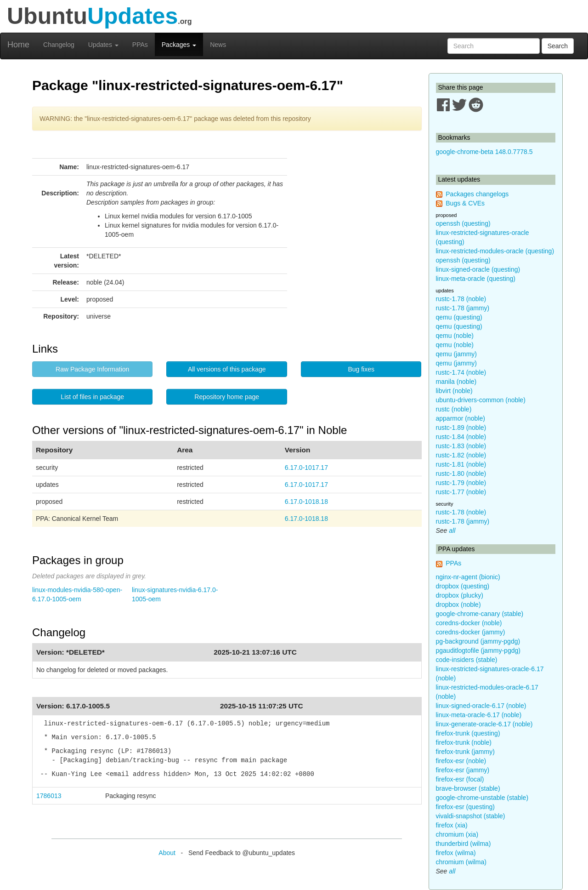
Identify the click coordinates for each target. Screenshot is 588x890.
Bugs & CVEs (465, 203)
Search (558, 46)
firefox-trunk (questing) (468, 733)
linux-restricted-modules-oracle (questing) (495, 251)
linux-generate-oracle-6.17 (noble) (484, 724)
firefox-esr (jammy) (463, 770)
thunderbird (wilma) (464, 844)
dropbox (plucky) (460, 595)
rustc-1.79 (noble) (461, 483)
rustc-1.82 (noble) (461, 455)
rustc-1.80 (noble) (461, 474)
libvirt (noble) (454, 391)
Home (18, 45)
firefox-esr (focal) (460, 779)
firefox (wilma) (456, 853)
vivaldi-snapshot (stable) (471, 816)
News (218, 45)
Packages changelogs (477, 194)
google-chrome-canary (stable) (480, 614)
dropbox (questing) (463, 586)
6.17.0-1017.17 (306, 468)
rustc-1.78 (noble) (461, 299)
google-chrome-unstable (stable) (482, 798)
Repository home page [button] (227, 397)
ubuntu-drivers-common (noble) (481, 400)
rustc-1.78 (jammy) (463, 308)
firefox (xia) (452, 825)
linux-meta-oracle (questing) (476, 279)
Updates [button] (103, 45)
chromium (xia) (457, 834)
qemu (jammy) (456, 354)
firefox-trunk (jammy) (465, 752)
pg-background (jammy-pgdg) (478, 641)
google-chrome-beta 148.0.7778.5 (484, 152)
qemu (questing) (459, 317)
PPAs (140, 45)
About (167, 853)
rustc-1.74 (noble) (461, 372)
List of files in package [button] (92, 397)
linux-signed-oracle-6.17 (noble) (481, 706)
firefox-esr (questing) (465, 807)
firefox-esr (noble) (461, 761)
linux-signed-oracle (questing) (478, 269)
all (452, 531)
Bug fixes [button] (361, 369)
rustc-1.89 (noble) (461, 428)
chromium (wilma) (461, 862)
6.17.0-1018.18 (306, 502)
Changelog (59, 45)
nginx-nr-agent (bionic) (468, 577)
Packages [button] (179, 45)
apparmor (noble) (461, 418)
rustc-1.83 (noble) (461, 446)
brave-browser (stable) (468, 788)
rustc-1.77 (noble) (461, 492)
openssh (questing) (463, 223)
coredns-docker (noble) (469, 623)
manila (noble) (456, 382)
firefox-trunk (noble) (464, 742)
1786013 (49, 796)
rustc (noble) (454, 409)
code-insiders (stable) (467, 660)
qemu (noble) (455, 336)
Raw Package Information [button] (92, 369)
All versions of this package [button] (227, 369)
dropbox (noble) (458, 605)
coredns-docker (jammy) (471, 632)
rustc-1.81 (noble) (461, 464)
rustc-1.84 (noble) (461, 437)
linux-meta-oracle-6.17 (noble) (479, 715)
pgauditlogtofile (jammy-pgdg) (478, 650)
